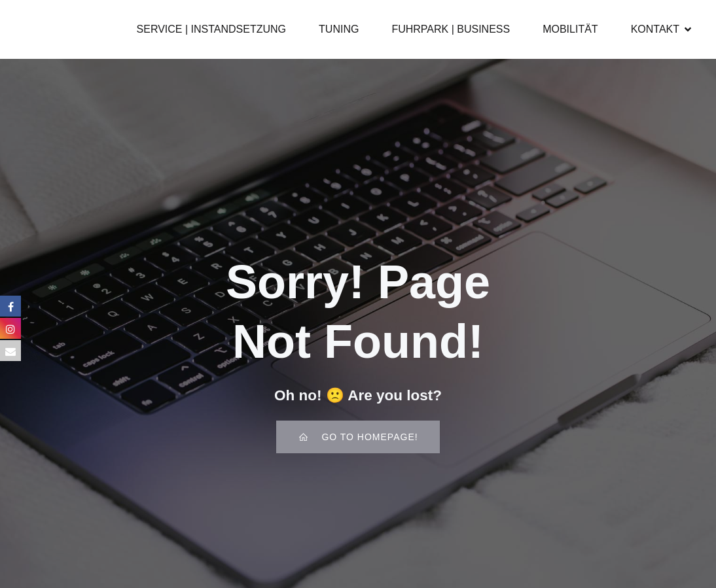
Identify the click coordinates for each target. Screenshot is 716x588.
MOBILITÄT (570, 29)
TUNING (339, 29)
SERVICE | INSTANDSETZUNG (211, 29)
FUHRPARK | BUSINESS (451, 29)
